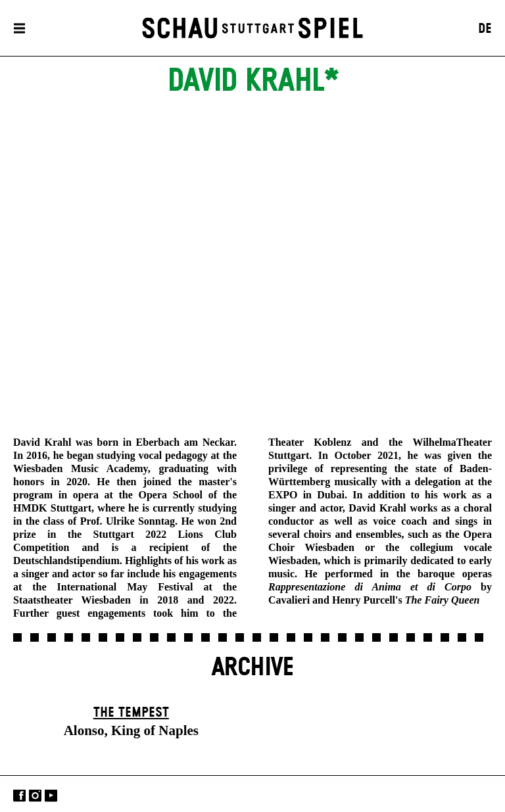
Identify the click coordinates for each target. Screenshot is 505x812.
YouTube (51, 795)
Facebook (19, 795)
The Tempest (131, 713)
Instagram (35, 795)
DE (485, 29)
